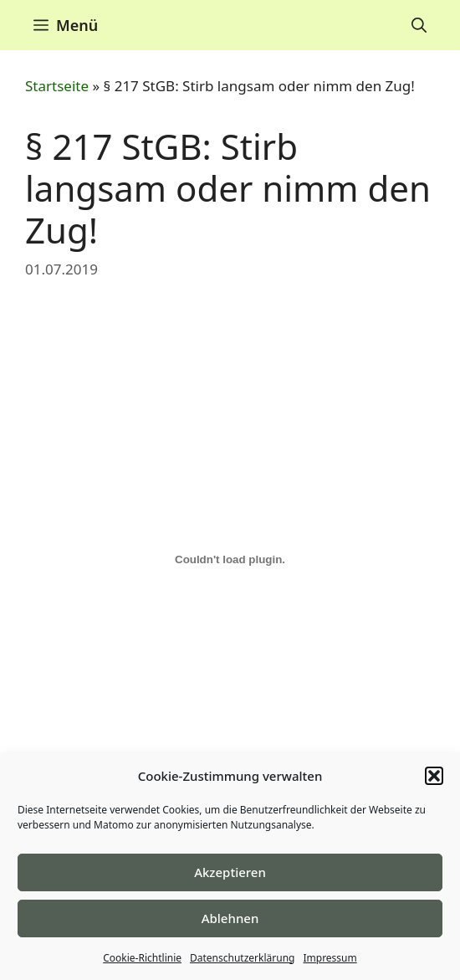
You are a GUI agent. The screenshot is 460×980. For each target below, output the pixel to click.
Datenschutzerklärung (242, 958)
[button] (434, 776)
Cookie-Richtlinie (142, 958)
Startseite (57, 86)
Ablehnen (230, 918)
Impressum (330, 958)
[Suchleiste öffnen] (419, 25)
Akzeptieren (230, 872)
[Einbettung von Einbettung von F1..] (230, 560)
